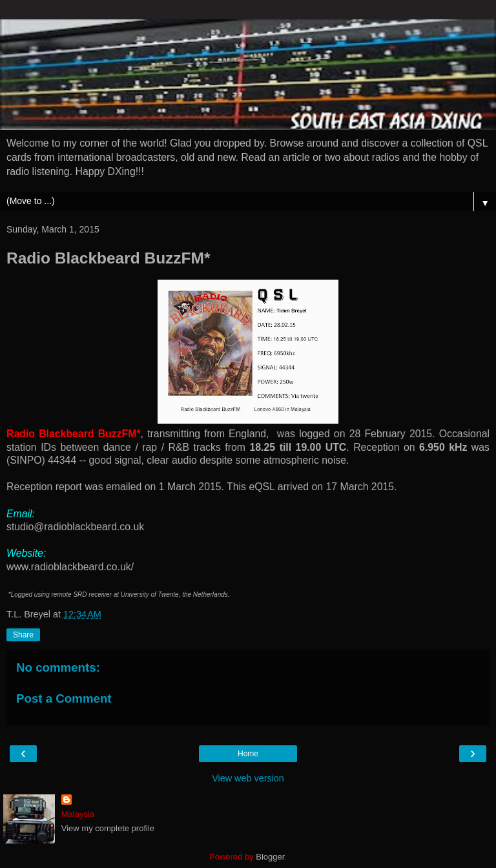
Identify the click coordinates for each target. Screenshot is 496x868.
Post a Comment (64, 698)
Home (248, 754)
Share (23, 635)
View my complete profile (108, 828)
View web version (248, 778)
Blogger (270, 857)
